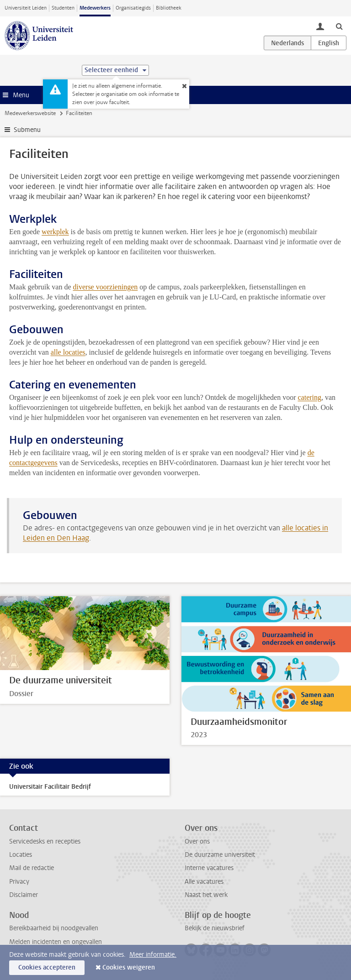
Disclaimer (24, 895)
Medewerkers (95, 8)
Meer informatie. (153, 955)
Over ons (197, 841)
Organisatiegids (133, 8)
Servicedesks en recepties (45, 841)
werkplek (55, 232)
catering (309, 397)
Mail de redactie (32, 868)
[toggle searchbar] (339, 26)
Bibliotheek (169, 8)
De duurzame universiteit (220, 855)
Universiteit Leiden (26, 8)
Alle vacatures (204, 882)
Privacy (19, 882)
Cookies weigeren (129, 967)
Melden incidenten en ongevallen (56, 942)
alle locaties (68, 352)
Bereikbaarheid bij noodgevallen (54, 928)
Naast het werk (206, 895)
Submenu (27, 130)
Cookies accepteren (47, 967)
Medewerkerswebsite (30, 113)
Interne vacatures (209, 868)
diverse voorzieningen (106, 287)
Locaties (21, 855)
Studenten (63, 8)
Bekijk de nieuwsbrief (215, 928)
